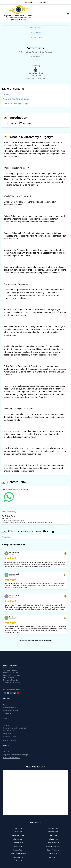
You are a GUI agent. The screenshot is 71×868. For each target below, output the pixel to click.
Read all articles (36, 28)
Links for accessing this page (16, 103)
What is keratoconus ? (10, 752)
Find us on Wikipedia (10, 708)
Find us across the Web (11, 711)
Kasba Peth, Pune (53, 850)
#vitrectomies (6, 537)
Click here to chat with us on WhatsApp (17, 489)
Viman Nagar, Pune (18, 861)
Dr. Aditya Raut (36, 73)
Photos (5, 705)
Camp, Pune (53, 835)
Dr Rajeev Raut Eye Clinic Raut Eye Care (18, 16)
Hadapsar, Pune (53, 839)
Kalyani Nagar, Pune (53, 843)
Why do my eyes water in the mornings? (16, 755)
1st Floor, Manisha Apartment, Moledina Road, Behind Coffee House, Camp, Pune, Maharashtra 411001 (18, 19)
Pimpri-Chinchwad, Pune (18, 854)
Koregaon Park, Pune (53, 846)
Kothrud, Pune (18, 850)
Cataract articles (36, 38)
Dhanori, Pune (18, 839)
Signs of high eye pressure (12, 758)
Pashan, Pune (53, 854)
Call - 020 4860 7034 (10, 740)
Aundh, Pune (18, 828)
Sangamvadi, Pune (18, 835)
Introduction (8, 94)
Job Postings (7, 713)
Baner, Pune (18, 832)
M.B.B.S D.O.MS (36, 75)
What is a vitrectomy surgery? (16, 99)
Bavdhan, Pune (53, 832)
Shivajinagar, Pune (18, 857)
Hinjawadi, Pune (18, 843)
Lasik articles (36, 33)
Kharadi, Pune (18, 846)
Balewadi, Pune (53, 828)
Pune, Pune (53, 857)
